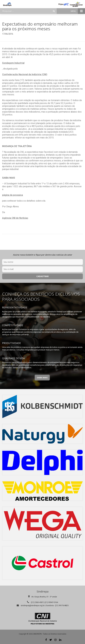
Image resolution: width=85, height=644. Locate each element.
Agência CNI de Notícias (15, 218)
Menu (78, 11)
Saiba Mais (42, 378)
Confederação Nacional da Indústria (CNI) (25, 75)
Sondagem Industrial (13, 63)
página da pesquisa (13, 195)
